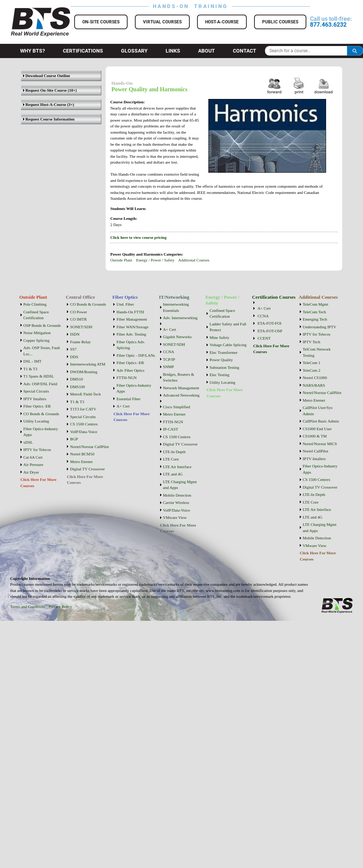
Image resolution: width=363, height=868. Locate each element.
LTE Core (171, 459)
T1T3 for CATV (83, 409)
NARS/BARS (314, 385)
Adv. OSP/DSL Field (40, 384)
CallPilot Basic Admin (321, 421)
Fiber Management (132, 319)
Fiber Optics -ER (37, 406)
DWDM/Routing (84, 372)
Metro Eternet (81, 462)
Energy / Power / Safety (155, 260)
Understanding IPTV (319, 327)
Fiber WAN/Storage (133, 327)
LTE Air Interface (177, 467)
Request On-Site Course (45, 90)
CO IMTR (79, 319)
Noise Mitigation (37, 333)
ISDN (75, 334)
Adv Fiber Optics (131, 370)
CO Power (79, 312)
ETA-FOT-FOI (269, 323)
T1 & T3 (30, 369)
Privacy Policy (60, 607)
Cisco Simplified (177, 407)
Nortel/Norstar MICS (320, 444)
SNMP (169, 367)
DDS (74, 357)
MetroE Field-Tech (86, 394)
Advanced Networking (181, 395)
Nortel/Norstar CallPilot (90, 447)
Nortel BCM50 (82, 454)
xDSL (28, 442)
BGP (74, 439)
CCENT (264, 338)
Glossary (134, 51)
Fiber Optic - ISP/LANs (136, 355)
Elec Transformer (224, 352)
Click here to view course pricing (139, 237)
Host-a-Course (222, 22)
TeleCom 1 (311, 363)
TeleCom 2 (311, 370)
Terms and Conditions (28, 607)
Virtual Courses (162, 22)
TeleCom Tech (314, 312)
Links (173, 51)
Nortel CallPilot (315, 451)
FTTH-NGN (127, 378)
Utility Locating (36, 421)
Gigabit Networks (177, 337)
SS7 (73, 349)
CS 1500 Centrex (84, 424)
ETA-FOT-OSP (270, 331)
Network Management (181, 388)
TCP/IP (169, 359)
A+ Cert (123, 406)
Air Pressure (33, 464)
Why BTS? (33, 51)
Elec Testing (219, 375)
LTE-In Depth (174, 452)
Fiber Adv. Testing (131, 334)
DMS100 (77, 387)
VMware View (175, 517)
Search (355, 51)
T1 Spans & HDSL (39, 376)
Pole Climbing (35, 304)
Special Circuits (36, 391)
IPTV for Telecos (37, 450)
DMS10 (77, 379)
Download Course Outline (47, 76)
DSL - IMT (33, 361)
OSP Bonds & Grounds (42, 325)
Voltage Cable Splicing (228, 345)
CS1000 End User (317, 429)
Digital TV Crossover (88, 469)
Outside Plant (121, 260)
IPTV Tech (311, 342)
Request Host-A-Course (45, 104)
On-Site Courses (101, 22)
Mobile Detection (177, 495)
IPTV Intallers (35, 399)
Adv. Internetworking (180, 318)
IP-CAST (171, 429)
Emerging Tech (315, 319)
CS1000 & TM (315, 436)
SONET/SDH (81, 327)
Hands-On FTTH (130, 312)
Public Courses (280, 22)
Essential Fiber (129, 399)
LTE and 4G (173, 474)
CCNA (169, 352)
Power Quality (221, 360)
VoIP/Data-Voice (84, 432)
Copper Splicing (37, 340)
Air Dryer (31, 472)
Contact (245, 51)
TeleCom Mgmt (315, 304)
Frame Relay (81, 342)
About (207, 51)
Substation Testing (224, 367)
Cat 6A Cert (33, 457)
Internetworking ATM (88, 364)
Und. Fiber (125, 304)
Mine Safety (219, 337)
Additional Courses (194, 260)
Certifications (83, 51)
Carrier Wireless (176, 502)
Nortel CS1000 (315, 378)
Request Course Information (49, 119)
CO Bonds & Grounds (41, 414)
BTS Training (32, 11)
